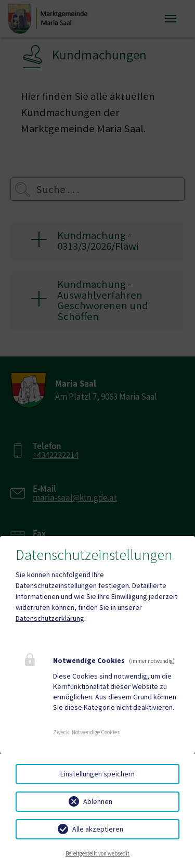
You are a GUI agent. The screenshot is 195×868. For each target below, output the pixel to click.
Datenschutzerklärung (50, 618)
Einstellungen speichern (97, 774)
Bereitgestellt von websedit (97, 853)
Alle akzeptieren (98, 829)
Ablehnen (98, 801)
